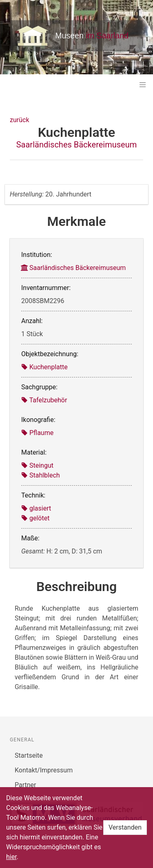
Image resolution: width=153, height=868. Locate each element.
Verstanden (125, 827)
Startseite (29, 755)
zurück (19, 120)
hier (11, 857)
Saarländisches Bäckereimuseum (77, 145)
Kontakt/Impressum (44, 770)
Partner (25, 785)
